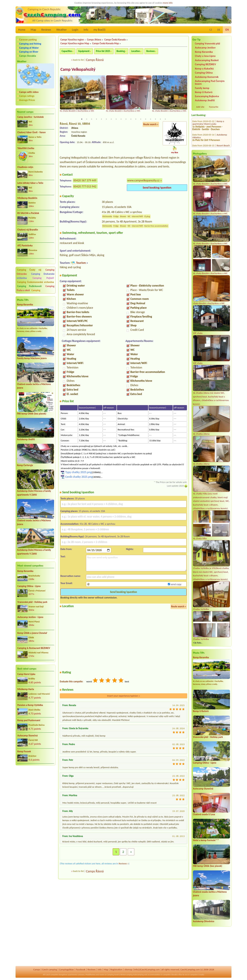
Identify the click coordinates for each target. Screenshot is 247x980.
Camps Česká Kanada (115, 40)
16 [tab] (155, 119)
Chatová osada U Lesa (204, 814)
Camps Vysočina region (72, 40)
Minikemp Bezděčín (27, 198)
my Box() (100, 30)
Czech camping (49, 970)
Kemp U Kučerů (204, 92)
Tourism (81, 263)
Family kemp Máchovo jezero (32, 358)
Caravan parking (28, 40)
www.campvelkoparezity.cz (143, 181)
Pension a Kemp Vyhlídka (30, 705)
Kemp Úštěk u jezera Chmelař (32, 633)
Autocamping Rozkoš (207, 60)
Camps (37, 970)
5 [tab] (101, 119)
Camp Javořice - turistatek (31, 117)
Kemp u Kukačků (204, 69)
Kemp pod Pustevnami (29, 720)
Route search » (151, 125)
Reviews (46, 30)
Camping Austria (113, 975)
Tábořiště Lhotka (26, 148)
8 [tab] (116, 119)
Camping (36, 290)
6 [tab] (106, 119)
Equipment (84, 51)
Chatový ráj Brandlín (28, 230)
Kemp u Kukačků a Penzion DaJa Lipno (208, 140)
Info (86, 30)
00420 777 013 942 (85, 187)
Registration (116, 970)
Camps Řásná (95, 60)
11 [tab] (131, 119)
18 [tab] (165, 119)
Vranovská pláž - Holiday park (32, 602)
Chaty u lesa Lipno (205, 56)
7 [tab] (111, 119)
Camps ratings (27, 96)
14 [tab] (146, 119)
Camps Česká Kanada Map (105, 43)
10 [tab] (126, 119)
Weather (62, 30)
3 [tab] (92, 119)
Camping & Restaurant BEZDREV (34, 648)
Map (33, 30)
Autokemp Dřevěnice (204, 921)
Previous (62, 96)
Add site (200, 107)
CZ (211, 30)
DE (219, 30)
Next (185, 96)
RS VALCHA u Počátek (28, 213)
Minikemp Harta (26, 689)
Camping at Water (29, 48)
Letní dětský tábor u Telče (30, 183)
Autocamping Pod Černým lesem (210, 82)
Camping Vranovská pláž (208, 43)
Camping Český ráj (29, 270)
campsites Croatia (197, 975)
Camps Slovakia (28, 56)
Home (22, 30)
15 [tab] (151, 119)
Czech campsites (52, 975)
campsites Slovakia (170, 975)
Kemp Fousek (24, 751)
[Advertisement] (36, 786)
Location (136, 51)
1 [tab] (82, 119)
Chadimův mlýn (25, 167)
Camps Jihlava (94, 40)
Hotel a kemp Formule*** (206, 840)
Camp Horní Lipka (26, 674)
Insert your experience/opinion (123, 696)
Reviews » (124, 864)
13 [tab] (141, 119)
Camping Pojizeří (43, 278)
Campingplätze (66, 970)
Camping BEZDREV (205, 64)
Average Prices (27, 100)
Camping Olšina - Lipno (29, 586)
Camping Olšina (204, 73)
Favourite (214, 107)
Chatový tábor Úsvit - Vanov (32, 132)
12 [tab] (136, 119)
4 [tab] (96, 119)
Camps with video (29, 92)
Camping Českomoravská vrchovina (36, 282)
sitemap (128, 970)
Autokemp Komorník (207, 77)
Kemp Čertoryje (25, 465)
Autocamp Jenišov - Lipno (30, 617)
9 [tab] (121, 119)
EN (227, 30)
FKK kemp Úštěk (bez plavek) (32, 414)
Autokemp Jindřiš (26, 439)
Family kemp (202, 88)
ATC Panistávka (25, 246)
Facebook (81, 970)
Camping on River (29, 52)
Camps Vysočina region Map (75, 43)
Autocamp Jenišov (205, 48)
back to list (78, 60)
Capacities (67, 51)
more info (168, 3)
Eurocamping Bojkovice (207, 96)
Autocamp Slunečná (28, 736)
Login (75, 30)
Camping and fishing (30, 44)
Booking (121, 51)
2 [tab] (87, 119)
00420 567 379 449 (85, 181)
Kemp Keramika (25, 305)
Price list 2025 (103, 51)
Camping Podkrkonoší (29, 286)
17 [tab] (160, 119)
